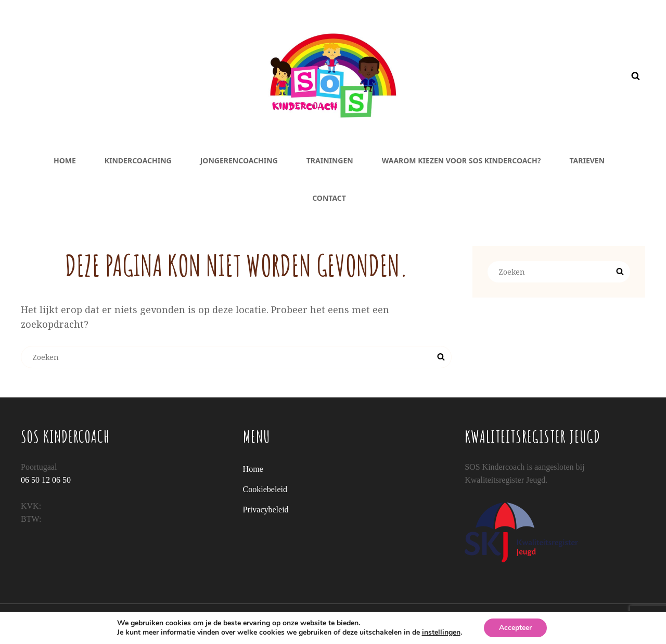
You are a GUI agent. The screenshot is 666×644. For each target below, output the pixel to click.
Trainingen (330, 160)
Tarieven (587, 160)
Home (65, 160)
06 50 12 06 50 (46, 480)
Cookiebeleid (265, 489)
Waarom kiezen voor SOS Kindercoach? (462, 160)
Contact (329, 198)
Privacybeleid (266, 510)
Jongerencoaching (239, 160)
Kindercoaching (138, 160)
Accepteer (515, 628)
